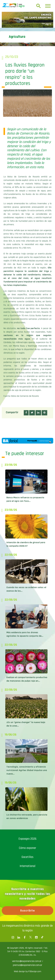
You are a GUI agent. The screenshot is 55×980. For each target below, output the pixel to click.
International (27, 866)
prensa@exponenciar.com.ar (27, 965)
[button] (26, 413)
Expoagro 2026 (27, 839)
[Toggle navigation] (48, 6)
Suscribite (27, 911)
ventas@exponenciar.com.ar (27, 961)
